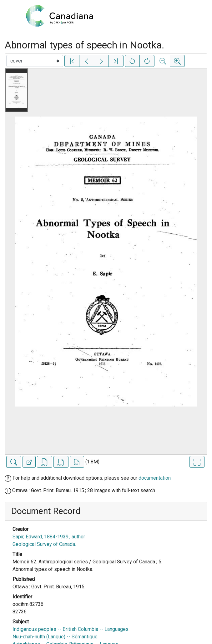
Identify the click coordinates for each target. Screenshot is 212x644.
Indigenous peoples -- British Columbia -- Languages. (71, 629)
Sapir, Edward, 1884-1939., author (49, 537)
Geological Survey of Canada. (44, 544)
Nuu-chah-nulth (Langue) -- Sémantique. (56, 637)
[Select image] (35, 61)
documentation (155, 478)
